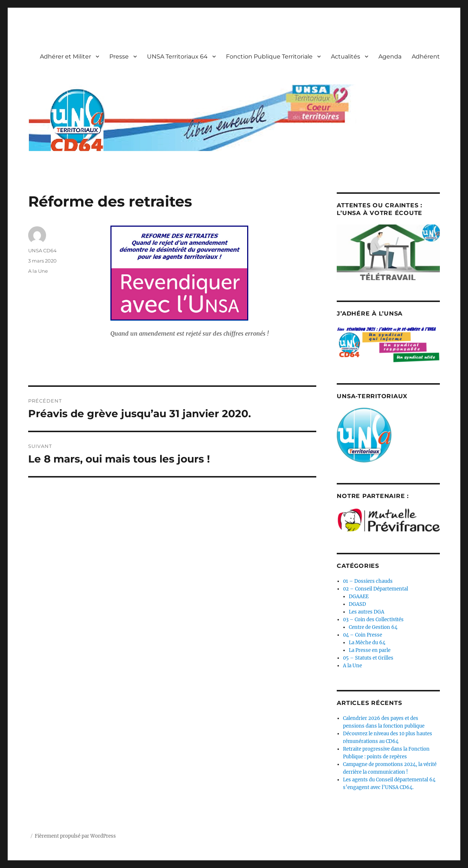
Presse (119, 56)
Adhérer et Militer (65, 56)
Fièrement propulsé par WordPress (75, 836)
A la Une (38, 271)
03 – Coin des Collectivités (373, 620)
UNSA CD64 (42, 250)
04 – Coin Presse (363, 635)
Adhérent (426, 56)
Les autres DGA (367, 612)
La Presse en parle (370, 650)
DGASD (357, 604)
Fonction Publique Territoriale (269, 56)
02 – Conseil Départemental (375, 589)
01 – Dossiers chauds (368, 581)
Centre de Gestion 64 (373, 627)
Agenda (390, 56)
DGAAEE (359, 597)
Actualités (346, 56)
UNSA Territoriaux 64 (177, 56)
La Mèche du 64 (367, 643)
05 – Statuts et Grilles (368, 658)
